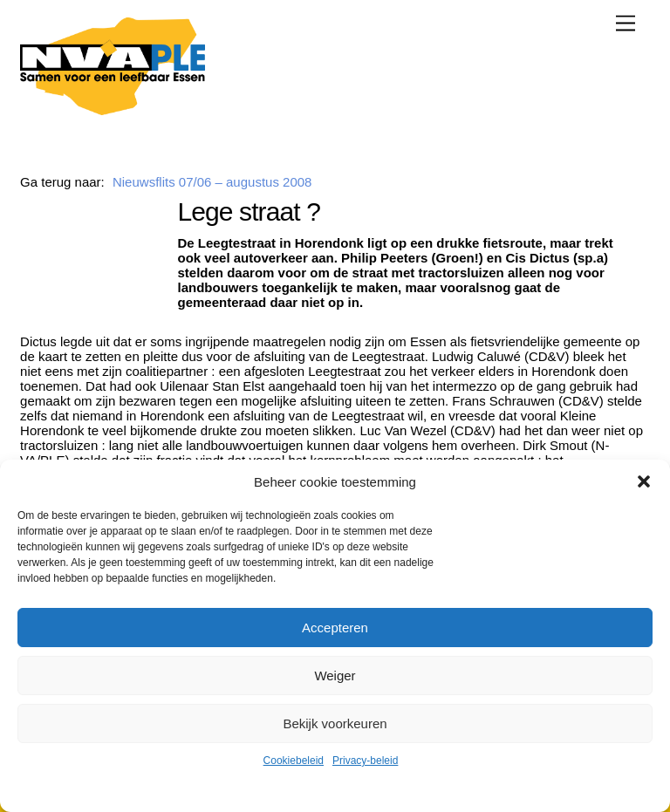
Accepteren (335, 628)
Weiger (335, 676)
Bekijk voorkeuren (335, 723)
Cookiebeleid (294, 761)
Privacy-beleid (365, 761)
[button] (644, 481)
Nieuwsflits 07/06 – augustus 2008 (212, 182)
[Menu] (626, 23)
